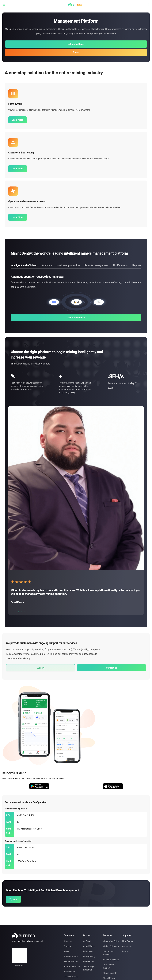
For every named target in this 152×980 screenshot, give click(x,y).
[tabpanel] (76, 298)
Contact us (127, 946)
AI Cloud (87, 941)
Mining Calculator (111, 946)
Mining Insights (110, 973)
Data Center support (108, 966)
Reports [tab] (137, 265)
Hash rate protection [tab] (68, 265)
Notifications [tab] (120, 265)
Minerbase (88, 951)
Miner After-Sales (111, 941)
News (66, 951)
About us (68, 941)
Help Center (128, 941)
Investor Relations (72, 966)
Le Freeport (89, 961)
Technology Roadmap (89, 968)
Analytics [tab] (47, 265)
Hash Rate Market (111, 960)
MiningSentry (89, 956)
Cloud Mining (89, 946)
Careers (67, 946)
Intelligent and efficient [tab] (24, 265)
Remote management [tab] (96, 265)
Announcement (71, 956)
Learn (125, 951)
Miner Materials (71, 977)
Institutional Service (108, 953)
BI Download (70, 972)
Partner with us (71, 961)
